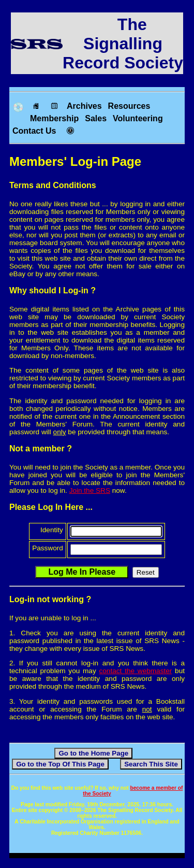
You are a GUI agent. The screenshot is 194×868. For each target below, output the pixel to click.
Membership (54, 118)
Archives (84, 106)
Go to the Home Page (93, 753)
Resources (129, 106)
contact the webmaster (136, 671)
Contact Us (34, 131)
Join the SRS (90, 490)
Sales (96, 118)
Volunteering (138, 118)
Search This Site (151, 764)
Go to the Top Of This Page (60, 764)
